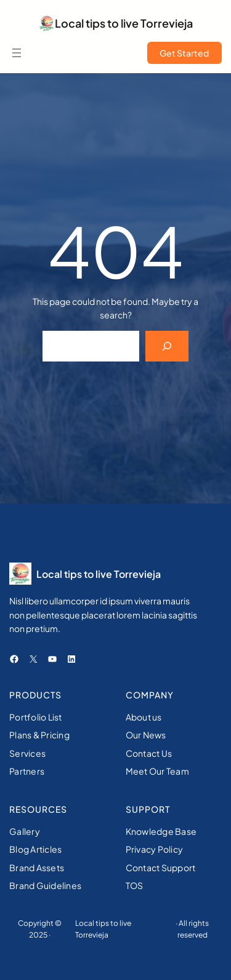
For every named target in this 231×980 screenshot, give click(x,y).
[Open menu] (17, 53)
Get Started (184, 53)
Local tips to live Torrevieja (124, 23)
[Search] (167, 346)
